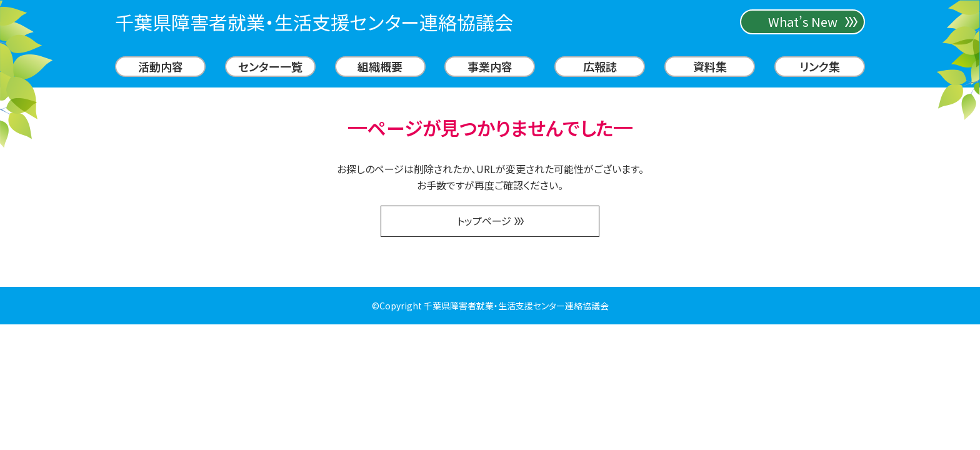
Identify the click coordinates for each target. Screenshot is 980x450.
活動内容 (161, 66)
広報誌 (600, 66)
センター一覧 (270, 66)
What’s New (803, 22)
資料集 (710, 66)
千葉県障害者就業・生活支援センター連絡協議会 (314, 22)
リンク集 (820, 66)
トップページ (490, 221)
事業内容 (490, 66)
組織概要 (380, 66)
